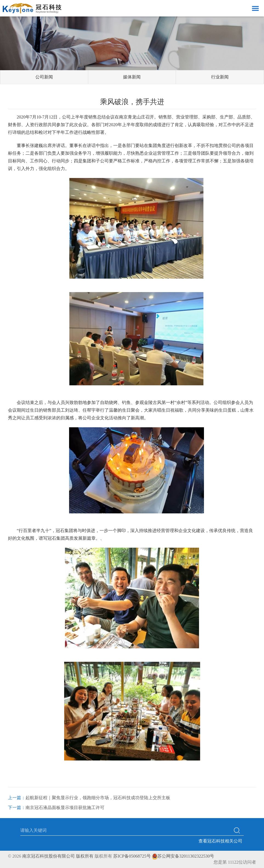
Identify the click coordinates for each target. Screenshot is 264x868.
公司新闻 (44, 77)
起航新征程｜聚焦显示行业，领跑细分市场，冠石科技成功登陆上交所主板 (98, 798)
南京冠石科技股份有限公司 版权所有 (58, 856)
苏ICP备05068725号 (132, 856)
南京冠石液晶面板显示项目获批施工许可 (65, 808)
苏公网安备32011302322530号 (183, 856)
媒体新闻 (132, 77)
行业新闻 (220, 77)
